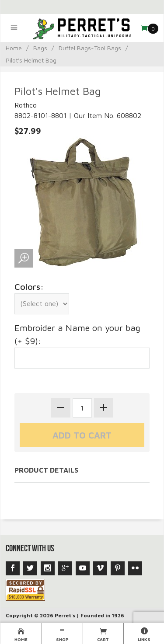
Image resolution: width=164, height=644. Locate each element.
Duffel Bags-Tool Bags (90, 48)
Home (14, 48)
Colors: (29, 287)
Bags (40, 48)
